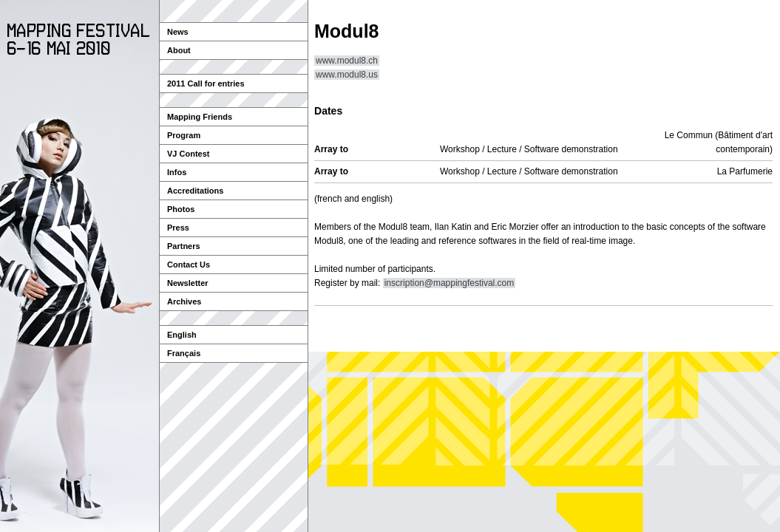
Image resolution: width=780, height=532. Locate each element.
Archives (184, 301)
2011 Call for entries (206, 83)
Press (178, 228)
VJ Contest (188, 154)
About (179, 50)
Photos (181, 209)
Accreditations (195, 191)
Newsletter (188, 283)
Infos (177, 172)
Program (184, 135)
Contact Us (189, 265)
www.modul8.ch (347, 61)
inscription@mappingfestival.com (450, 283)
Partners (184, 246)
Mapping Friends (200, 117)
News (178, 32)
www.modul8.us (347, 75)
